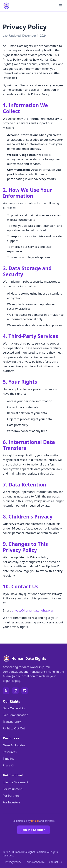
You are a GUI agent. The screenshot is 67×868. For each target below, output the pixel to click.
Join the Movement (16, 782)
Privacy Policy (13, 862)
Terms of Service (35, 862)
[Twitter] (6, 691)
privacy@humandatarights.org (32, 610)
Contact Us (55, 862)
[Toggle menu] (61, 6)
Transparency (12, 722)
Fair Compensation (16, 715)
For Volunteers (13, 789)
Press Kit (9, 765)
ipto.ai (35, 821)
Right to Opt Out (14, 728)
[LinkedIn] (15, 691)
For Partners (11, 796)
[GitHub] (25, 691)
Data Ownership (14, 708)
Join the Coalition (34, 830)
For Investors (12, 802)
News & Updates (14, 745)
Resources (10, 752)
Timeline (9, 759)
